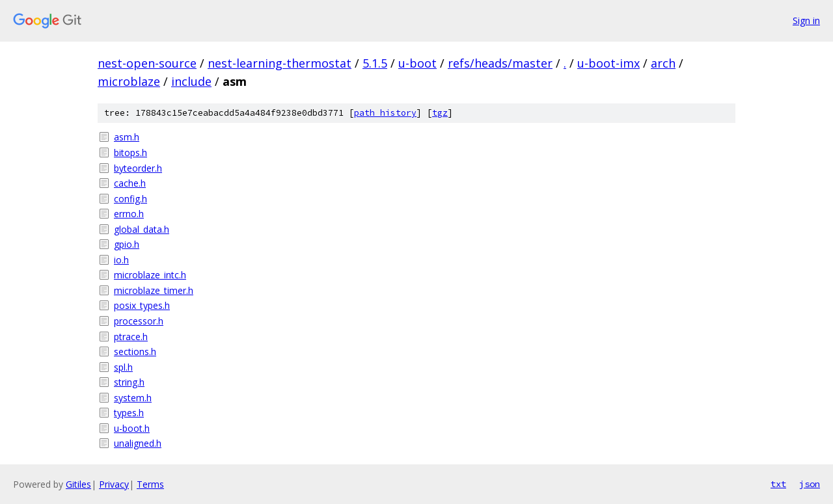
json (810, 484)
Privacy (114, 484)
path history (385, 113)
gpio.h (127, 244)
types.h (129, 413)
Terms (150, 484)
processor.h (139, 321)
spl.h (123, 367)
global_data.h (142, 229)
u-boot (417, 63)
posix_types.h (142, 305)
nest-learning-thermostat (280, 63)
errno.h (129, 214)
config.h (130, 199)
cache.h (130, 183)
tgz (440, 113)
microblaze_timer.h (154, 290)
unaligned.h (138, 443)
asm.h (127, 137)
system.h (133, 398)
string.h (129, 382)
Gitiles (78, 484)
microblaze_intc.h (150, 275)
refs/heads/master (500, 63)
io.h (121, 260)
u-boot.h (132, 428)
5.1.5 (375, 63)
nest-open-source (147, 63)
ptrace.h (131, 337)
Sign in (806, 20)
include (191, 81)
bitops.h (130, 153)
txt (778, 484)
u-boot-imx (608, 63)
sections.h (135, 351)
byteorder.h (138, 168)
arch (663, 63)
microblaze (129, 81)
